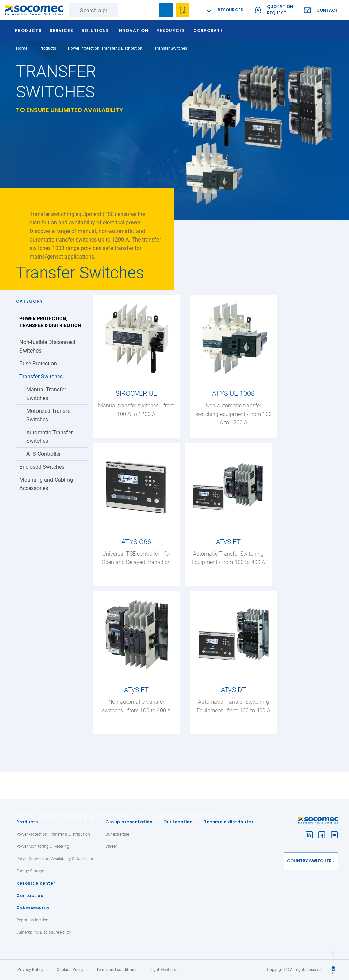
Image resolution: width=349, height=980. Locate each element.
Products (27, 822)
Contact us (30, 895)
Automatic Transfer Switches (49, 437)
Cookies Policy (70, 970)
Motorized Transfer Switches (49, 415)
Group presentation (129, 822)
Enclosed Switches (42, 467)
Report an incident (33, 920)
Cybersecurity (33, 908)
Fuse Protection (38, 364)
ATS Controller (43, 454)
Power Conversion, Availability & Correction (55, 859)
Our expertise (117, 834)
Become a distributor (228, 822)
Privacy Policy (30, 970)
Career (111, 846)
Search (125, 10)
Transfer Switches (41, 377)
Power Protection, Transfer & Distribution (105, 48)
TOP (333, 970)
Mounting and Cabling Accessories (46, 484)
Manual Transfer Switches (46, 394)
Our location (178, 822)
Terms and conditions (116, 970)
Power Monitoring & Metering (43, 846)
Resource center (36, 883)
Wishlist (182, 10)
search (150, 10)
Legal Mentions (163, 970)
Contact (327, 10)
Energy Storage (30, 871)
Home (22, 48)
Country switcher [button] (309, 861)
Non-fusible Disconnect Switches (47, 346)
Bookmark (166, 10)
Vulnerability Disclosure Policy (44, 932)
